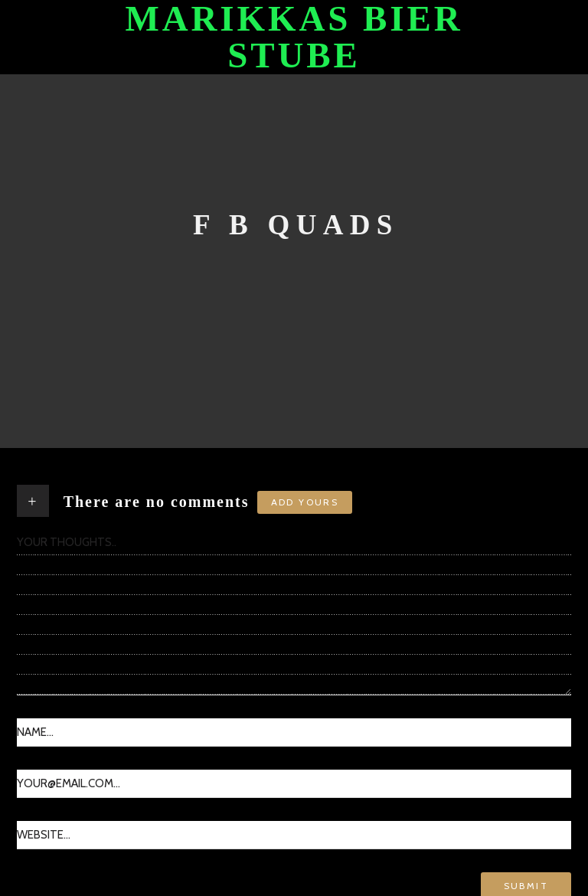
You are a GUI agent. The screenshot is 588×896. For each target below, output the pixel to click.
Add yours (305, 502)
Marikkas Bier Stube (294, 37)
